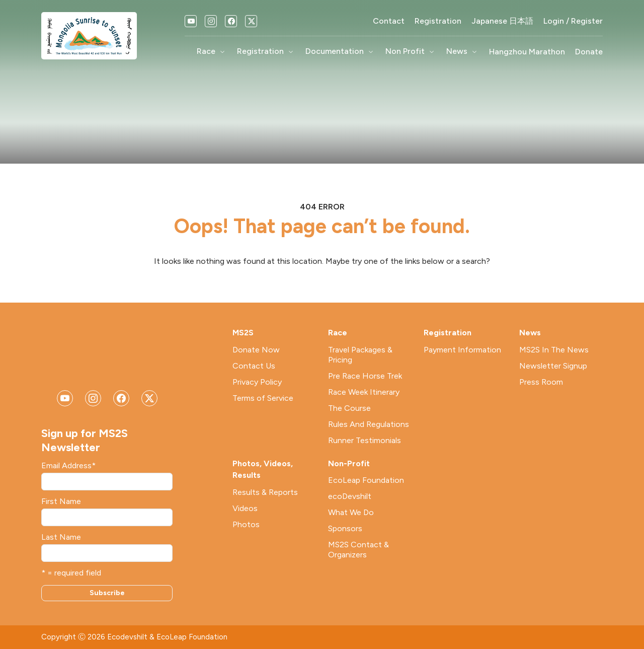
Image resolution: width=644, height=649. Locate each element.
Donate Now (256, 350)
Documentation (340, 52)
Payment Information (462, 350)
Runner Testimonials (365, 440)
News (463, 52)
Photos (246, 524)
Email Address (68, 466)
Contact (389, 21)
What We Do (351, 512)
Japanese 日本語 (502, 21)
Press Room (541, 382)
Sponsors (345, 528)
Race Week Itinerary (364, 392)
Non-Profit (349, 463)
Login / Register (573, 21)
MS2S (243, 333)
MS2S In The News (554, 350)
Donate (589, 52)
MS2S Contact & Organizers (358, 550)
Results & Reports (265, 492)
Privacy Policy (257, 382)
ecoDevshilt (350, 496)
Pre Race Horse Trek (365, 376)
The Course (349, 408)
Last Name (61, 537)
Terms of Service (263, 398)
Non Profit (411, 52)
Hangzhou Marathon (527, 52)
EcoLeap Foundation (366, 480)
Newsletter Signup (553, 366)
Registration (438, 21)
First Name (61, 501)
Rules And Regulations (369, 424)
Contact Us (254, 366)
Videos (245, 508)
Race (212, 52)
